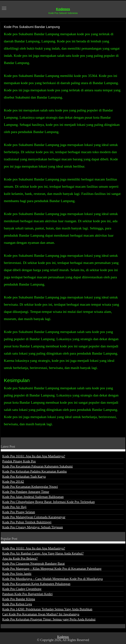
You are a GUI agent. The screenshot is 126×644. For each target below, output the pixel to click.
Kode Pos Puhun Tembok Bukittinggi (27, 522)
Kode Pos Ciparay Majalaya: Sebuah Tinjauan (33, 527)
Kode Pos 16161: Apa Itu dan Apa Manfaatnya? (34, 456)
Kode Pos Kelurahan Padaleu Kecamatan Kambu (35, 471)
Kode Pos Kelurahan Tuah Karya (24, 476)
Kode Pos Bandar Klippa (19, 599)
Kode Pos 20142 (13, 482)
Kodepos (63, 9)
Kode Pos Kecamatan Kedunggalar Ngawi (30, 487)
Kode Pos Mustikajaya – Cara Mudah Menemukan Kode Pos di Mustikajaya (52, 579)
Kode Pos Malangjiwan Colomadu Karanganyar (34, 517)
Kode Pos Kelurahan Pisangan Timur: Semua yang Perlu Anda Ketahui (49, 619)
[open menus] (4, 9)
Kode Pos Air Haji (14, 507)
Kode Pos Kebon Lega (17, 604)
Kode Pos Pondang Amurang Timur (26, 492)
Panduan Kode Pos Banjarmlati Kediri (27, 594)
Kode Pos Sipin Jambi (17, 574)
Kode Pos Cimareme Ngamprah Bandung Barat (33, 563)
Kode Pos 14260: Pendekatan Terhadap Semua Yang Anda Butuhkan (47, 609)
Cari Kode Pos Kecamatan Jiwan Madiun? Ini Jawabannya (41, 614)
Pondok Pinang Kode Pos (19, 461)
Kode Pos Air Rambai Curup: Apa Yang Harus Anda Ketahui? (43, 553)
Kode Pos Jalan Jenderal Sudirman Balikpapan (33, 497)
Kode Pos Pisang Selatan (19, 512)
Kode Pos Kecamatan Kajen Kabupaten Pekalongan (36, 584)
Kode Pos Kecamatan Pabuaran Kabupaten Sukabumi (37, 466)
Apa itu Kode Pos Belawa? (20, 558)
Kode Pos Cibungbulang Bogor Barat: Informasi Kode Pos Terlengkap (49, 502)
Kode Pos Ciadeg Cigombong (22, 589)
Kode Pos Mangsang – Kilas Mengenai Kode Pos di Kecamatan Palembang (52, 569)
